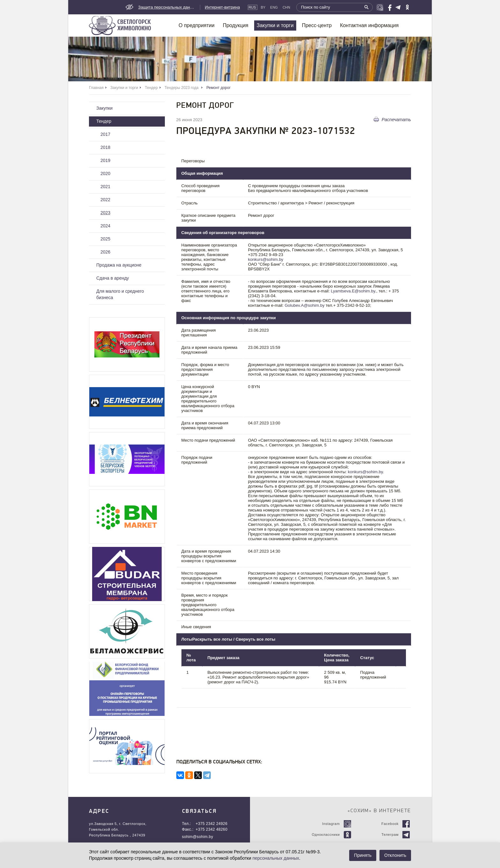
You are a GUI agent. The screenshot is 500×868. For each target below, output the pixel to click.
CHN (286, 7)
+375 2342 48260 (212, 829)
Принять (363, 855)
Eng (274, 7)
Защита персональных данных (167, 7)
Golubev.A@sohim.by (305, 305)
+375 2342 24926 (212, 824)
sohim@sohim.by (198, 837)
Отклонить (395, 855)
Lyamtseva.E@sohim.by (353, 291)
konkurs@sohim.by (266, 259)
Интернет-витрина (222, 7)
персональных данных (276, 858)
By (263, 7)
